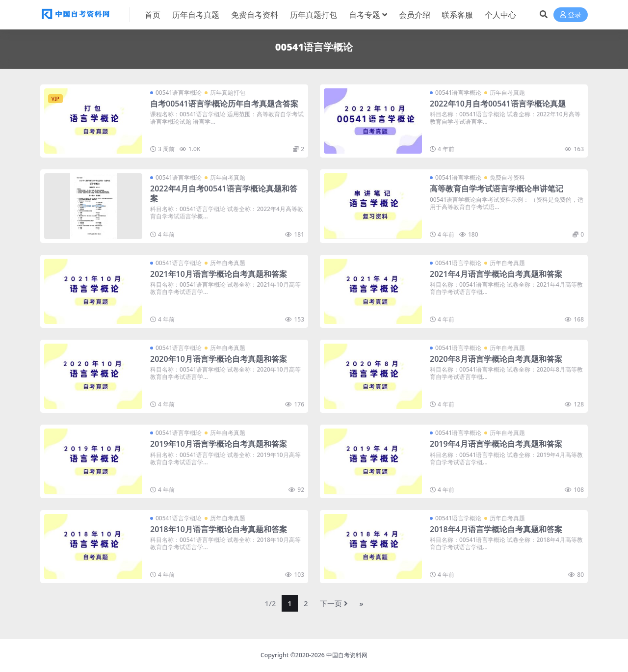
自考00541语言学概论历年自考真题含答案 (224, 104)
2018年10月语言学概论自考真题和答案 (219, 529)
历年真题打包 (228, 93)
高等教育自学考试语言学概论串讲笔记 (497, 188)
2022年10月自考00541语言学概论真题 (498, 104)
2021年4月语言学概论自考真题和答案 (496, 274)
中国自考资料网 (347, 655)
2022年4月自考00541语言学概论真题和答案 (224, 193)
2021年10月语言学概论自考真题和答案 (219, 274)
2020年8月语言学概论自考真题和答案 (496, 359)
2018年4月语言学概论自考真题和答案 (496, 529)
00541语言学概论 (179, 93)
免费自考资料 (507, 177)
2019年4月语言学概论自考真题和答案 (496, 444)
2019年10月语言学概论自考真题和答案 (219, 444)
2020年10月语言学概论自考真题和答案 (219, 359)
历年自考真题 (507, 93)
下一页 (334, 603)
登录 (571, 15)
